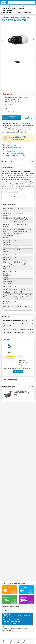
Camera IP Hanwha (6, 11)
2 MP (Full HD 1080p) (18, 156)
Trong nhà (19, 151)
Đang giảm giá (7, 162)
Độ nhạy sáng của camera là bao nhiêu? (16, 321)
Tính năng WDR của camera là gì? (14, 332)
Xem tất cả (18, 197)
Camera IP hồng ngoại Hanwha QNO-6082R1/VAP (21, 392)
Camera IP (22, 9)
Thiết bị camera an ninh (17, 7)
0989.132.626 (20, 137)
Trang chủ (5, 7)
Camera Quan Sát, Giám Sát (9, 9)
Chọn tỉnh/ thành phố (11, 607)
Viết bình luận (18, 372)
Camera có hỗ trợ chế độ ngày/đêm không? (17, 329)
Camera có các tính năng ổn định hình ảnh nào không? (17, 325)
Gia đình (12, 151)
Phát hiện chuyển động (17, 154)
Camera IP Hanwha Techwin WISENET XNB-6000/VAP (17, 13)
